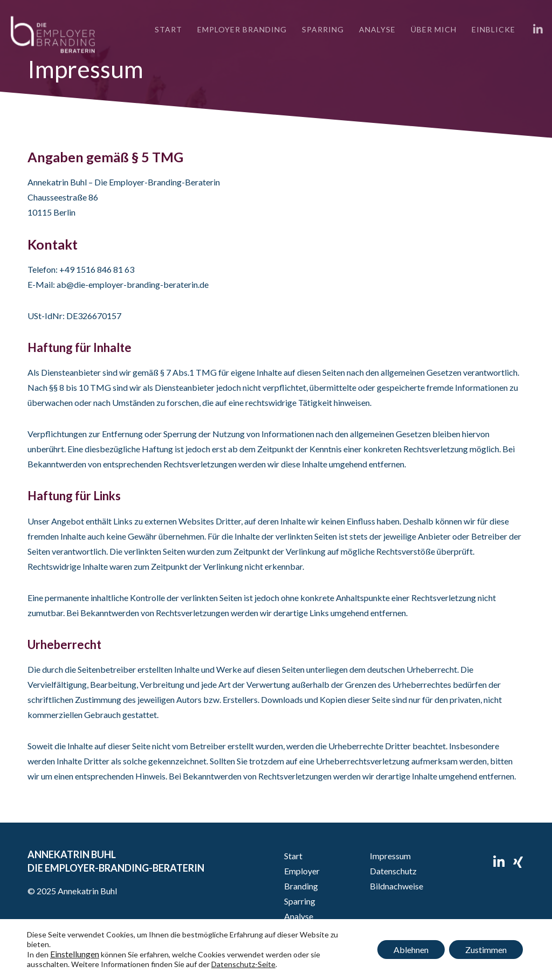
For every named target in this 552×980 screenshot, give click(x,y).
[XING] (518, 860)
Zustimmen (486, 950)
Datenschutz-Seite (243, 964)
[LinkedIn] (534, 30)
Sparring (300, 901)
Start (293, 856)
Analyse (299, 916)
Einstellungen (75, 954)
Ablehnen (411, 950)
